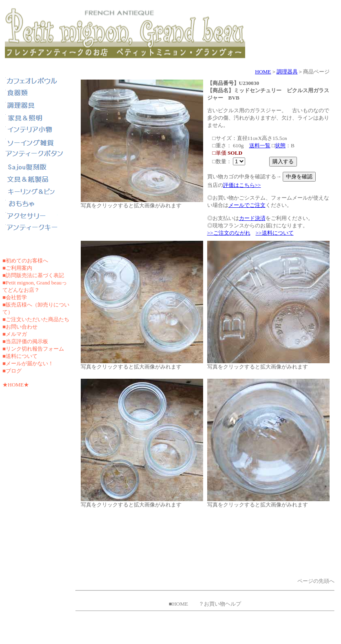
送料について (22, 356)
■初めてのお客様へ (25, 261)
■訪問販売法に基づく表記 (33, 275)
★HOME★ (16, 385)
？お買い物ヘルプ (220, 604)
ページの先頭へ (316, 581)
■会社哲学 (15, 297)
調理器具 (287, 72)
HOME (263, 72)
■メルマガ (15, 334)
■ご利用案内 (17, 268)
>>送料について (275, 233)
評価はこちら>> (242, 185)
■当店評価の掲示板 (25, 341)
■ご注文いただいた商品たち (36, 319)
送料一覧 (260, 145)
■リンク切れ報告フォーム (33, 349)
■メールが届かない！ (28, 363)
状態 (280, 145)
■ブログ (12, 371)
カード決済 (252, 218)
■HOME (178, 604)
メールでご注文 (247, 205)
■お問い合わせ (20, 327)
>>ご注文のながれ (229, 233)
